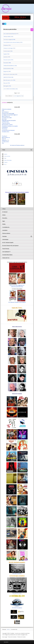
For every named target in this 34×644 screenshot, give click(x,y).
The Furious (5, 129)
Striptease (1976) (7, 45)
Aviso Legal (5, 637)
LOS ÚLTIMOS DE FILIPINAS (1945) (11, 89)
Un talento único (6, 132)
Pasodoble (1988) (7, 63)
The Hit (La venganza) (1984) (9, 39)
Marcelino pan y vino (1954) (9, 80)
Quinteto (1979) (7, 57)
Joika (3, 111)
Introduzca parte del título (3, 28)
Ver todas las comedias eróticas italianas (17, 302)
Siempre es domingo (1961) (9, 48)
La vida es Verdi (5, 142)
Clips (5, 158)
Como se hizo (7, 156)
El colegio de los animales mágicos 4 (10, 115)
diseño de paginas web (22, 635)
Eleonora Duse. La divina (7, 125)
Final (22, 96)
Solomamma (5, 127)
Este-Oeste (4, 119)
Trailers (6, 162)
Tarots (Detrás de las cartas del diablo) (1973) (13, 42)
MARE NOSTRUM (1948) (8, 77)
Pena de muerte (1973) (8, 60)
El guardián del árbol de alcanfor (9, 120)
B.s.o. (5, 164)
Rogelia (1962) (6, 54)
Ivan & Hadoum (5, 112)
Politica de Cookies (21, 637)
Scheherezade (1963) (8, 51)
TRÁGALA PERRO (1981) (8, 37)
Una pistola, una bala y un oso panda (10, 126)
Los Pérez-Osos (5, 122)
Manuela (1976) (7, 83)
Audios (6, 154)
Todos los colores (6, 123)
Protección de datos (12, 637)
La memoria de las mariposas (8, 130)
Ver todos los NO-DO (17, 574)
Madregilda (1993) (7, 86)
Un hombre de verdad (7, 118)
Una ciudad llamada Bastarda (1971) (11, 34)
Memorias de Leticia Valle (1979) (10, 74)
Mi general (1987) (7, 71)
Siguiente (19, 96)
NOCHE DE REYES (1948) (8, 68)
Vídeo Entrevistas (8, 160)
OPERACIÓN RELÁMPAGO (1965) (10, 66)
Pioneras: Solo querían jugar (8, 113)
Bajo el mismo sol (6, 116)
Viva (3, 143)
